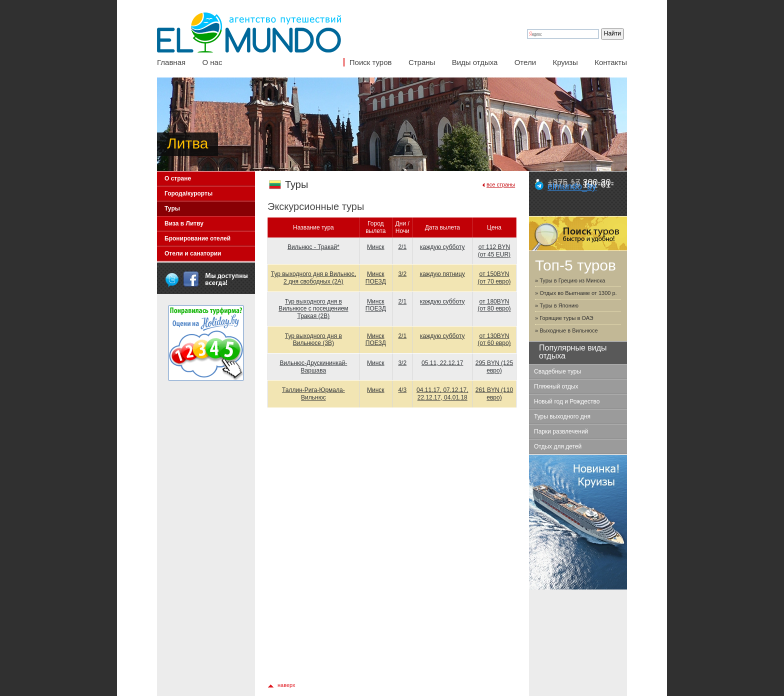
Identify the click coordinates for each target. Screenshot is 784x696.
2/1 (402, 247)
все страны (501, 184)
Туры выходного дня (562, 416)
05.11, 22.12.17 (442, 363)
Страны (422, 62)
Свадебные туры (557, 371)
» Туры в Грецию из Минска (570, 280)
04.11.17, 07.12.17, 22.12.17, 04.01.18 (442, 394)
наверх (286, 685)
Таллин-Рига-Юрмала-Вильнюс (313, 394)
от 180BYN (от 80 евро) (494, 305)
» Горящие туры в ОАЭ (564, 318)
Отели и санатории (193, 253)
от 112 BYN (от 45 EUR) (494, 251)
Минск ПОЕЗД (376, 278)
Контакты (611, 62)
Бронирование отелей (197, 238)
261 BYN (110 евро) (494, 394)
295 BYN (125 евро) (494, 367)
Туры (172, 208)
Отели (525, 62)
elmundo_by (572, 186)
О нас (212, 62)
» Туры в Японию (557, 305)
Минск (376, 247)
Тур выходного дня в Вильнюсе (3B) (313, 340)
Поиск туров (371, 62)
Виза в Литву (184, 223)
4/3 (402, 390)
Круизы (565, 62)
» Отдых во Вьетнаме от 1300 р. (576, 293)
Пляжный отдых (556, 386)
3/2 (402, 274)
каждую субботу (442, 247)
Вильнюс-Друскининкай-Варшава (313, 367)
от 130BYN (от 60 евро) (494, 340)
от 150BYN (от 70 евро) (494, 278)
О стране (178, 178)
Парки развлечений (561, 431)
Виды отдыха (475, 62)
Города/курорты (188, 193)
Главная (171, 62)
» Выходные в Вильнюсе (566, 330)
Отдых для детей (558, 446)
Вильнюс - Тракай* (313, 247)
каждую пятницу (442, 274)
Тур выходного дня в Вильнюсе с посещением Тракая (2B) (313, 309)
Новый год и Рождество (567, 401)
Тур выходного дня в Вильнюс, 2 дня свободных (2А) (313, 278)
